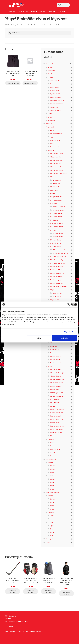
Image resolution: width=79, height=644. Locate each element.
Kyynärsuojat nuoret (57, 413)
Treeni (50, 114)
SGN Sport (9, 626)
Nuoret (52, 144)
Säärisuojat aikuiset (56, 433)
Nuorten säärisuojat (57, 429)
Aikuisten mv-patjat (56, 167)
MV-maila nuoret (58, 237)
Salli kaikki (65, 338)
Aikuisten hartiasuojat (57, 373)
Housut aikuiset (55, 399)
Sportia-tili (61, 11)
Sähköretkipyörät (56, 110)
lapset (52, 137)
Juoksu (50, 67)
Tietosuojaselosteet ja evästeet (17, 621)
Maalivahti (51, 150)
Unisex (52, 489)
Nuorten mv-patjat (56, 280)
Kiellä (39, 338)
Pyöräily (43, 11)
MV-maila (53, 230)
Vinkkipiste (52, 11)
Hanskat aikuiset (55, 386)
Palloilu (50, 74)
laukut (52, 516)
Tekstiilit (51, 476)
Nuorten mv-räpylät (56, 283)
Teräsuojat (54, 456)
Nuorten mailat (55, 359)
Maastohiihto (52, 71)
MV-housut (54, 203)
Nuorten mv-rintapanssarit (59, 286)
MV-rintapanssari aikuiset (60, 250)
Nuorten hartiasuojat (57, 419)
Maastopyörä (54, 90)
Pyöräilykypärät (55, 94)
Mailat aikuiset (55, 346)
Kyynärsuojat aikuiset (57, 409)
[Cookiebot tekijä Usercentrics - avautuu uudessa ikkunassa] (68, 305)
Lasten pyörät (55, 87)
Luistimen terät (55, 140)
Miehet (52, 469)
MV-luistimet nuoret (56, 227)
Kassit (52, 443)
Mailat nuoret (54, 350)
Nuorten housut (55, 423)
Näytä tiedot (69, 332)
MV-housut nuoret (58, 210)
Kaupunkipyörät (55, 84)
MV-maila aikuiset (58, 233)
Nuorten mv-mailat (56, 276)
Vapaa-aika (51, 120)
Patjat (52, 290)
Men (52, 529)
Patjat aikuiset (57, 293)
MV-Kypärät (54, 220)
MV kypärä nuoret (56, 200)
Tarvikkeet (51, 439)
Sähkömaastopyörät (57, 104)
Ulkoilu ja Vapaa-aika (52, 492)
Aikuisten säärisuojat (57, 383)
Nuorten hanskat (56, 416)
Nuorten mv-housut (56, 267)
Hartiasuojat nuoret (56, 396)
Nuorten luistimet (56, 147)
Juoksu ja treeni (51, 459)
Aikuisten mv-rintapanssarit (59, 174)
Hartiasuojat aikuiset (57, 393)
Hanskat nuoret (55, 389)
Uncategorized (50, 539)
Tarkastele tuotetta (13, 83)
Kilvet (52, 177)
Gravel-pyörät (55, 80)
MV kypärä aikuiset (56, 197)
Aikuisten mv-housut (57, 154)
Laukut (52, 446)
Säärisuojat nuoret (56, 436)
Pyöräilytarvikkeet (56, 97)
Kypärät (53, 193)
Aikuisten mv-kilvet (56, 157)
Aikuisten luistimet (56, 134)
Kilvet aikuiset (57, 180)
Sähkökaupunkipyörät (57, 100)
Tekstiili (53, 452)
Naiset (52, 472)
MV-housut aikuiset (59, 207)
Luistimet (51, 127)
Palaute (8, 619)
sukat (52, 519)
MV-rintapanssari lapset (58, 260)
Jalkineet (51, 462)
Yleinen (48, 542)
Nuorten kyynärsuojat (57, 426)
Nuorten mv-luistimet (57, 273)
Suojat (50, 366)
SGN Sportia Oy (11, 616)
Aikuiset (53, 130)
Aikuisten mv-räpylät (57, 170)
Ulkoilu (50, 117)
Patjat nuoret (57, 296)
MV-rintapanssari (56, 247)
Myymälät (12, 11)
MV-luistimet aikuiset (57, 223)
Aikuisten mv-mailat (56, 164)
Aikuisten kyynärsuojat (57, 379)
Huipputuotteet (23, 11)
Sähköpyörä (54, 107)
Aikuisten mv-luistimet (57, 160)
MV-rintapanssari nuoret (60, 253)
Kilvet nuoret (56, 183)
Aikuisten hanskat (56, 369)
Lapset (52, 466)
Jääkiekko (34, 11)
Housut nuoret (55, 403)
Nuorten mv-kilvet (56, 270)
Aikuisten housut (55, 376)
